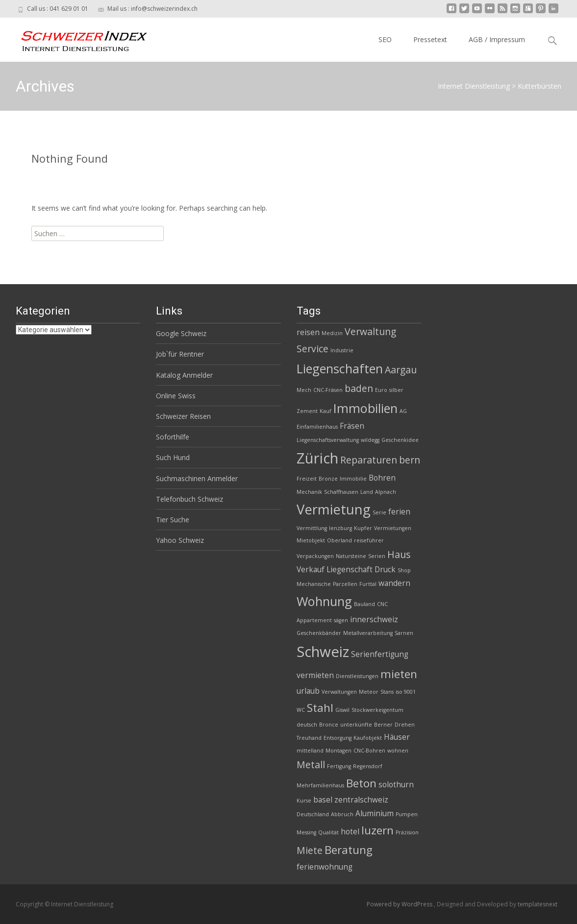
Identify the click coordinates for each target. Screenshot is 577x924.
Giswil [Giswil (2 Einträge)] (342, 710)
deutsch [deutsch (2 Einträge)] (307, 725)
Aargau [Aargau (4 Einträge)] (401, 370)
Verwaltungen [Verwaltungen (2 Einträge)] (339, 692)
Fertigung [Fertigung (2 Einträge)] (339, 766)
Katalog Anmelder (184, 375)
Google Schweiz (181, 333)
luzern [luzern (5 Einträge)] (377, 830)
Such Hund (173, 457)
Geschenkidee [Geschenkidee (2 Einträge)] (400, 440)
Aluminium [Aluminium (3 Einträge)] (375, 814)
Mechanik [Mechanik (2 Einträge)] (309, 492)
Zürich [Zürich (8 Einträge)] (317, 458)
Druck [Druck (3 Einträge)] (385, 570)
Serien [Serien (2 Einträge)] (377, 556)
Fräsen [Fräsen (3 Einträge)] (352, 426)
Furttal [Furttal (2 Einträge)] (368, 584)
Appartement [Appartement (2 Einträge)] (314, 620)
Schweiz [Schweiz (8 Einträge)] (323, 652)
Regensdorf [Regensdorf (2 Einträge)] (368, 766)
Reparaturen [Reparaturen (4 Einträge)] (369, 460)
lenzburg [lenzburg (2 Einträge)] (340, 528)
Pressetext (430, 39)
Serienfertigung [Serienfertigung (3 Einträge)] (380, 654)
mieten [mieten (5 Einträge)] (399, 674)
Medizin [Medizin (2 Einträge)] (332, 333)
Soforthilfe (173, 437)
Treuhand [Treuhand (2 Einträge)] (309, 738)
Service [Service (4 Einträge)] (313, 349)
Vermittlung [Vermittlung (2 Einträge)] (312, 528)
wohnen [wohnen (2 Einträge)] (398, 751)
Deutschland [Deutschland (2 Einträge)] (313, 814)
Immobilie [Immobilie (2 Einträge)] (353, 479)
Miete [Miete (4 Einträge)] (310, 850)
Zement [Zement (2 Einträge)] (307, 411)
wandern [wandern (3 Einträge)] (394, 583)
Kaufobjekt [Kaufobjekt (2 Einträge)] (368, 738)
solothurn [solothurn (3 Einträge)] (396, 785)
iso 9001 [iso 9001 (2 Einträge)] (406, 692)
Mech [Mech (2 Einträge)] (304, 390)
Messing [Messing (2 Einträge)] (306, 832)
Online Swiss (176, 396)
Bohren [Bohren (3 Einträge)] (382, 478)
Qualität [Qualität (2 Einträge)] (328, 832)
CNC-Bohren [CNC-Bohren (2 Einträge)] (369, 751)
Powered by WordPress (400, 904)
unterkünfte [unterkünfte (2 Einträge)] (356, 725)
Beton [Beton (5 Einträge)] (361, 783)
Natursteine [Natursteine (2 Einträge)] (351, 556)
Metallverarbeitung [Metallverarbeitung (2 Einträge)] (368, 633)
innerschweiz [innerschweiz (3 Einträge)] (374, 620)
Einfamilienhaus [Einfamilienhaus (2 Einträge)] (317, 427)
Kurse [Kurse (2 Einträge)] (304, 801)
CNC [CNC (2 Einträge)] (382, 604)
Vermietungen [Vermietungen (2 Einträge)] (393, 528)
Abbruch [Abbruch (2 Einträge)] (342, 814)
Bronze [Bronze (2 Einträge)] (328, 479)
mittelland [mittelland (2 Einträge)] (310, 751)
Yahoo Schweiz (180, 540)
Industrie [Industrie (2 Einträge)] (342, 350)
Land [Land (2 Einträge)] (367, 492)
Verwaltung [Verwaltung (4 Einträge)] (370, 331)
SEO (385, 39)
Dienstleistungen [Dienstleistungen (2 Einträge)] (357, 676)
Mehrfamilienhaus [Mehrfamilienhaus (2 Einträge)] (320, 785)
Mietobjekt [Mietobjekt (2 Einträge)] (311, 540)
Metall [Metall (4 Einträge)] (311, 765)
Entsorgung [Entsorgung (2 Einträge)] (338, 738)
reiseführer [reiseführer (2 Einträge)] (369, 540)
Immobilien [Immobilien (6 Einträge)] (365, 408)
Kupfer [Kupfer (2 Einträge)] (363, 528)
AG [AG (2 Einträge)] (403, 411)
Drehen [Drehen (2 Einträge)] (405, 725)
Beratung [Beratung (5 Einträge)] (349, 850)
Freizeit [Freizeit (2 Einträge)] (307, 479)
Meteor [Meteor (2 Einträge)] (369, 692)
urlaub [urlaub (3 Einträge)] (308, 691)
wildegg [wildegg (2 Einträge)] (370, 440)
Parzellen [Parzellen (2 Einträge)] (345, 584)
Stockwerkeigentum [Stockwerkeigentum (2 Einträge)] (377, 710)
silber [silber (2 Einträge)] (396, 390)
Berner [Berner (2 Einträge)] (383, 725)
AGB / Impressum (497, 39)
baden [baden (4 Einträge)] (359, 388)
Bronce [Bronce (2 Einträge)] (329, 725)
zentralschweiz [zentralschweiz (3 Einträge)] (361, 800)
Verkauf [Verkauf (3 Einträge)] (311, 570)
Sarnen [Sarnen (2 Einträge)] (404, 633)
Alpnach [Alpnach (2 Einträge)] (386, 492)
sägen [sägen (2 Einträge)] (341, 620)
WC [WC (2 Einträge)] (301, 710)
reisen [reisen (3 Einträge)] (308, 332)
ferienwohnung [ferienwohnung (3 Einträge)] (325, 867)
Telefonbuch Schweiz (189, 499)
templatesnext (538, 904)
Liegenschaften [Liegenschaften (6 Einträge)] (340, 368)
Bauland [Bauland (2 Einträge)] (364, 604)
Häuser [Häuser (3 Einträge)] (397, 737)
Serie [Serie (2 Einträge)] (379, 512)
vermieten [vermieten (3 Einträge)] (315, 675)
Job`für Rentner (180, 354)
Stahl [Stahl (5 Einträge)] (320, 708)
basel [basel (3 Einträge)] (323, 800)
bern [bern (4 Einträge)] (410, 460)
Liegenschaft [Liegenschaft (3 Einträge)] (350, 570)
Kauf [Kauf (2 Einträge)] (326, 411)
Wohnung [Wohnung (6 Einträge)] (324, 601)
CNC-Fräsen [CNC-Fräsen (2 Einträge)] (328, 390)
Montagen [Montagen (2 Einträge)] (339, 751)
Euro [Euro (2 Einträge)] (381, 390)
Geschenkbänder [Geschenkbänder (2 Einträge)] (319, 633)
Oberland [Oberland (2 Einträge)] (339, 540)
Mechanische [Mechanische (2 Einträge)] (314, 584)
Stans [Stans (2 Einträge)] (387, 692)
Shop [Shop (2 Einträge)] (404, 570)
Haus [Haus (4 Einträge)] (399, 554)
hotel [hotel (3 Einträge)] (350, 832)
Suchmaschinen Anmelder (197, 478)
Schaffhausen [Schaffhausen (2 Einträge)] (341, 492)
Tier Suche (173, 520)
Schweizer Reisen (183, 416)
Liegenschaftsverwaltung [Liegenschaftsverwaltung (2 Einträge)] (328, 440)
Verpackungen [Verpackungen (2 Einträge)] (315, 556)
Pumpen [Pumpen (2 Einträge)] (407, 814)
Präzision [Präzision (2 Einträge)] (407, 832)
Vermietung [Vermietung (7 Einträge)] (334, 509)
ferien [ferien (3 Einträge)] (399, 512)
